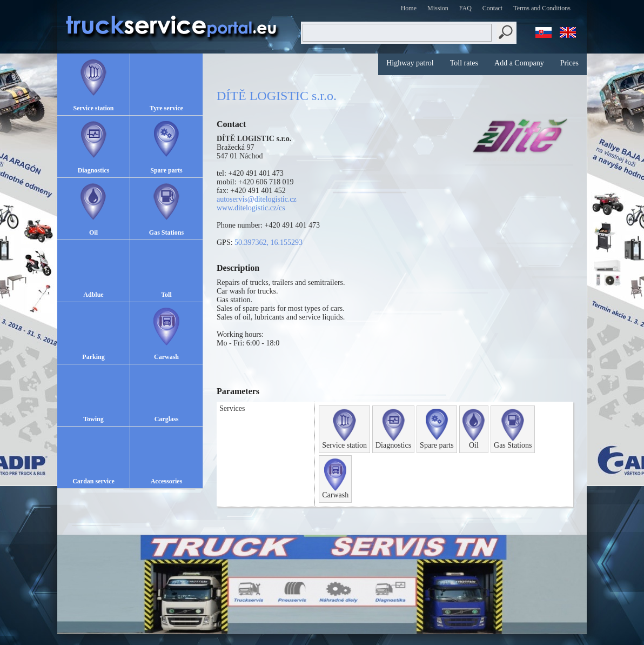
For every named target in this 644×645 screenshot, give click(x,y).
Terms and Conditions (542, 8)
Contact (492, 8)
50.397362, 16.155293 (269, 242)
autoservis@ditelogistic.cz (257, 199)
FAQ (465, 8)
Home (409, 8)
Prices (569, 63)
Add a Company (519, 63)
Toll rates (464, 63)
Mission (438, 8)
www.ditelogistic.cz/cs (251, 208)
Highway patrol (410, 63)
